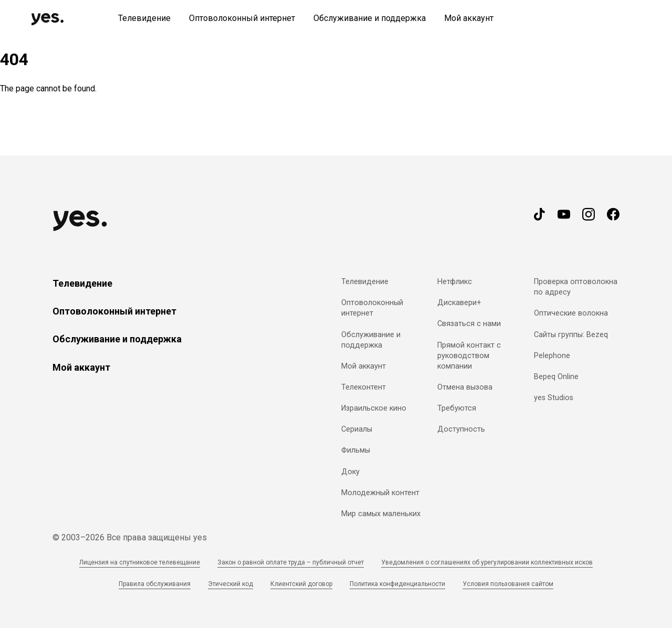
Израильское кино (374, 408)
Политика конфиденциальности (397, 584)
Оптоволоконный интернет (114, 311)
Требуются (457, 408)
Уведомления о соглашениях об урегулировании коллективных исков (487, 562)
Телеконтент (364, 387)
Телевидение (82, 283)
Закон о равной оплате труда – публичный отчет (291, 562)
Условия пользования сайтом (508, 584)
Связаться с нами (469, 324)
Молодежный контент (380, 493)
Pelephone (552, 356)
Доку (350, 472)
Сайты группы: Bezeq (571, 335)
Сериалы (357, 429)
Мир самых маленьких (381, 514)
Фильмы (356, 450)
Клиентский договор (301, 584)
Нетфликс (455, 282)
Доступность (461, 429)
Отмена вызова (465, 387)
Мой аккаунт (81, 367)
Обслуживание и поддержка (117, 339)
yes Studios (554, 398)
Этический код (230, 584)
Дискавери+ (459, 303)
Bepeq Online (556, 377)
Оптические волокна (571, 313)
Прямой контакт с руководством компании (469, 356)
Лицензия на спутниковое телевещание (140, 562)
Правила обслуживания (155, 584)
